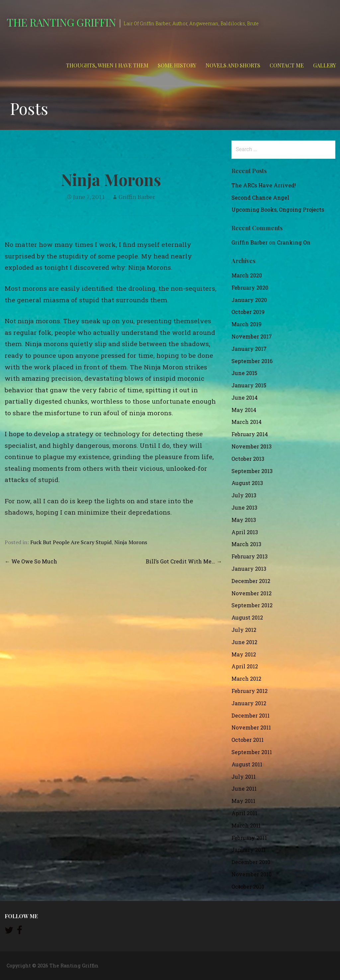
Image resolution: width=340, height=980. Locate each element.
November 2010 (252, 874)
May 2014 (244, 410)
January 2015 (249, 385)
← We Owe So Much (31, 561)
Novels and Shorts (233, 65)
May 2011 (243, 801)
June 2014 (245, 397)
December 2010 (251, 862)
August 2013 (247, 483)
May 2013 (244, 520)
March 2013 (246, 544)
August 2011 (247, 764)
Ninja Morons (131, 542)
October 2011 (248, 740)
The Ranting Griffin (61, 22)
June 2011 (244, 788)
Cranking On (294, 242)
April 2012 (245, 666)
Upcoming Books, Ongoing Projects (278, 209)
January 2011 (249, 850)
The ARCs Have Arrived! (264, 185)
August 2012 (247, 617)
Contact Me (287, 65)
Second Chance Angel (260, 197)
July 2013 (244, 495)
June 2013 (244, 507)
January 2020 (249, 300)
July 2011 (244, 777)
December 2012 (251, 581)
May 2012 (244, 654)
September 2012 (252, 605)
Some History (177, 65)
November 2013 (252, 446)
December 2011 (251, 715)
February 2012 (250, 691)
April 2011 (244, 813)
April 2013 (245, 532)
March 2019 (247, 324)
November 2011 (251, 727)
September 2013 (252, 471)
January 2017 (249, 349)
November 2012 (252, 593)
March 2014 (247, 422)
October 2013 (248, 459)
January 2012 (249, 703)
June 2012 (244, 642)
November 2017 (252, 336)
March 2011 (246, 825)
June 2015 (244, 373)
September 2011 (252, 752)
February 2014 (250, 434)
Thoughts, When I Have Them (107, 65)
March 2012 (246, 679)
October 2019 (248, 312)
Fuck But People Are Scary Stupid (71, 542)
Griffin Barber (137, 197)
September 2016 (252, 361)
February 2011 (249, 838)
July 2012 (244, 630)
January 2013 (249, 569)
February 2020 (250, 288)
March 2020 (247, 275)
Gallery (325, 65)
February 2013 (250, 556)
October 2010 (248, 886)
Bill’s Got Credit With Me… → (184, 561)
